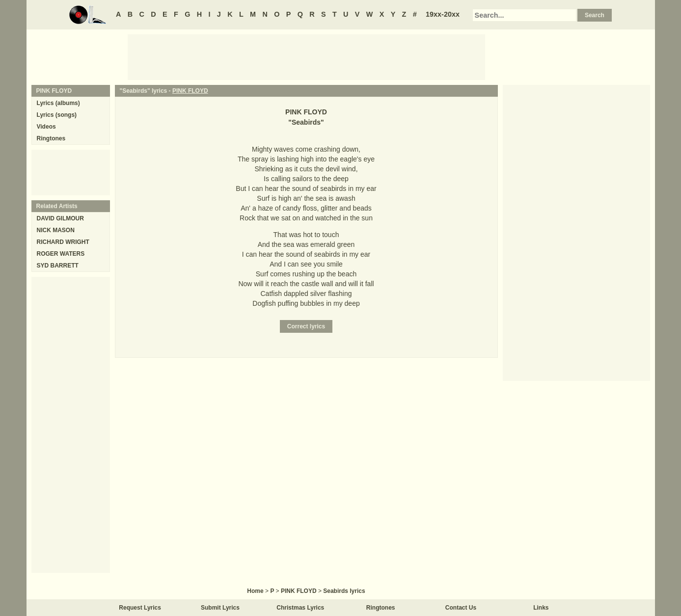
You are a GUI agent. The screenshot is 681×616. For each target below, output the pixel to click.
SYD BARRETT (58, 266)
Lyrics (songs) (57, 115)
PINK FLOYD (190, 91)
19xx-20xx (443, 14)
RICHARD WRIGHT (63, 242)
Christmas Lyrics (300, 608)
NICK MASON (56, 230)
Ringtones (51, 138)
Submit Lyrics (220, 608)
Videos (46, 127)
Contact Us (461, 608)
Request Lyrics (140, 608)
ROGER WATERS (61, 254)
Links (541, 608)
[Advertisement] (306, 56)
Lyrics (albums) (58, 103)
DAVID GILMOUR (60, 218)
